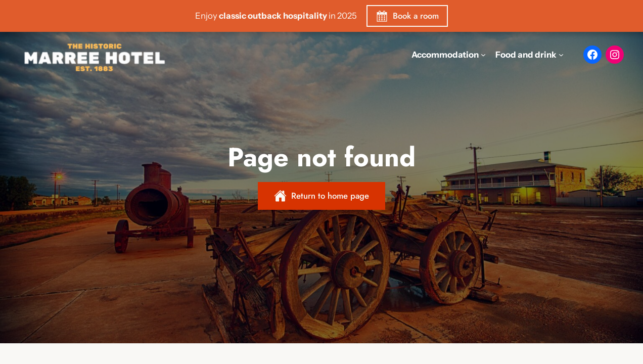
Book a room (416, 16)
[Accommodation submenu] (483, 55)
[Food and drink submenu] (561, 55)
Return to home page (330, 196)
